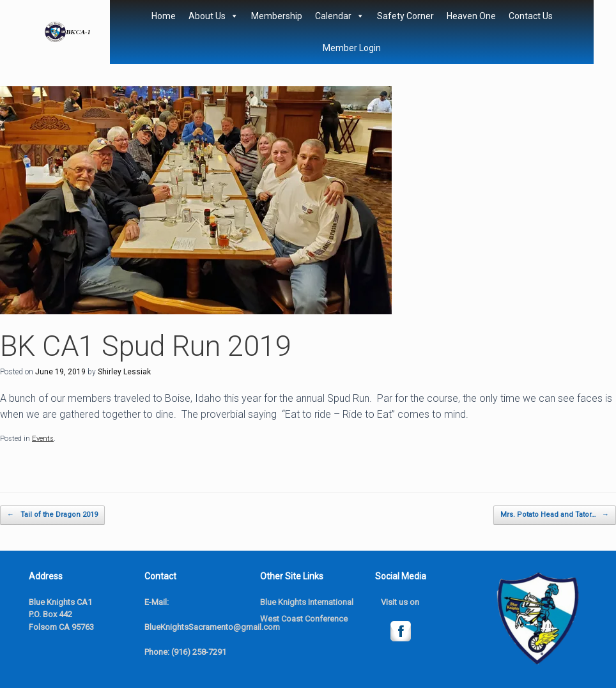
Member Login (352, 48)
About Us (213, 16)
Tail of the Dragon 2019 (52, 515)
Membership (277, 16)
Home (164, 16)
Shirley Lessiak (124, 372)
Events (43, 439)
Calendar (340, 16)
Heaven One (471, 16)
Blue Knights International (307, 602)
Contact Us (531, 16)
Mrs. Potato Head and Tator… (555, 515)
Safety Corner (405, 16)
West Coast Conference (304, 619)
